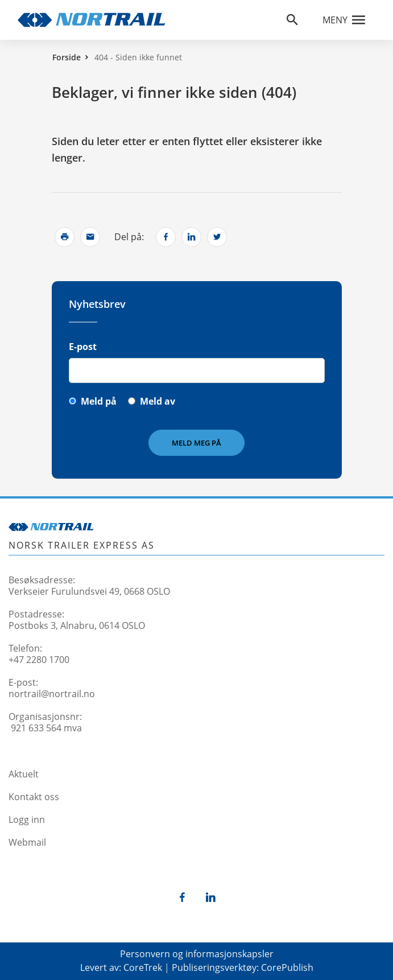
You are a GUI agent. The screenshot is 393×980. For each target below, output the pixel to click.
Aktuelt (24, 774)
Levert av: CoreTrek (121, 967)
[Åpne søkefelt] (292, 20)
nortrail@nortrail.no (52, 694)
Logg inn (27, 820)
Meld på (99, 401)
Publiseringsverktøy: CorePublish (243, 967)
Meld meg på (196, 443)
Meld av (158, 401)
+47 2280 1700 (39, 660)
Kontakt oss (34, 797)
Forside (67, 57)
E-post (83, 347)
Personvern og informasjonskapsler (197, 954)
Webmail (27, 842)
